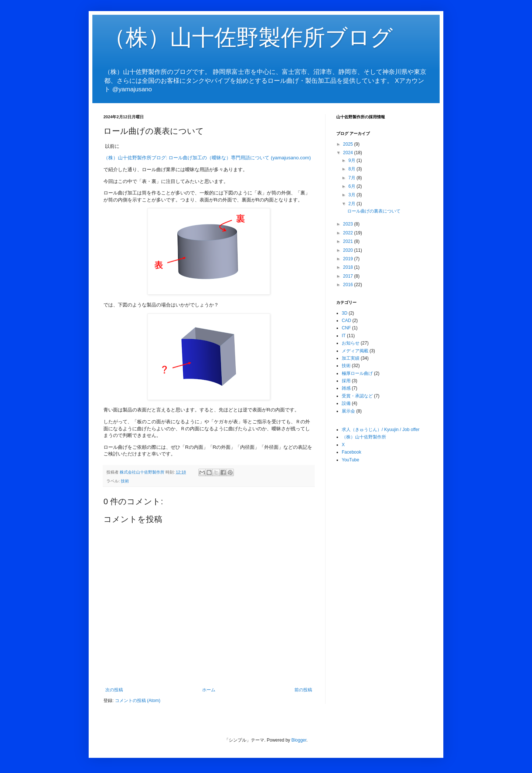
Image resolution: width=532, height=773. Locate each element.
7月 (352, 178)
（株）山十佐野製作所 (364, 437)
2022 (349, 233)
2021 (349, 241)
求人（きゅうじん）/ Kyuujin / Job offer (381, 430)
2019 (349, 259)
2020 (349, 250)
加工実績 (351, 358)
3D (345, 313)
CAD (346, 321)
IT (344, 336)
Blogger (299, 740)
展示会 (348, 411)
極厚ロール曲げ (357, 373)
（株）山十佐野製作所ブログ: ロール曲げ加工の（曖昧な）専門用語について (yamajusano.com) (207, 158)
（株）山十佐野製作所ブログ (248, 38)
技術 (125, 481)
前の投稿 (303, 690)
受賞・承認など (357, 396)
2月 (352, 204)
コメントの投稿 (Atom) (138, 701)
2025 (349, 144)
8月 (352, 169)
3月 (352, 195)
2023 (349, 224)
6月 (352, 186)
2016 (349, 285)
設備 (346, 403)
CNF (346, 328)
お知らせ (351, 343)
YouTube (350, 460)
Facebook (352, 452)
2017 (349, 276)
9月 (352, 160)
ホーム (209, 690)
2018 (349, 267)
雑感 (346, 388)
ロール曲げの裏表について (374, 211)
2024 (349, 153)
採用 (346, 381)
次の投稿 (114, 690)
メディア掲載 (355, 351)
